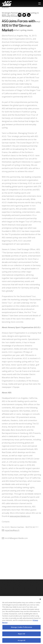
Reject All (21, 634)
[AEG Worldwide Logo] (7, 3)
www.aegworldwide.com (20, 504)
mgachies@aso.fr (12, 518)
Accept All (21, 641)
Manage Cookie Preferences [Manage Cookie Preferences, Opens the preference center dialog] (21, 628)
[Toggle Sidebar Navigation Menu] (40, 3)
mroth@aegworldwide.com (16, 526)
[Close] (40, 600)
